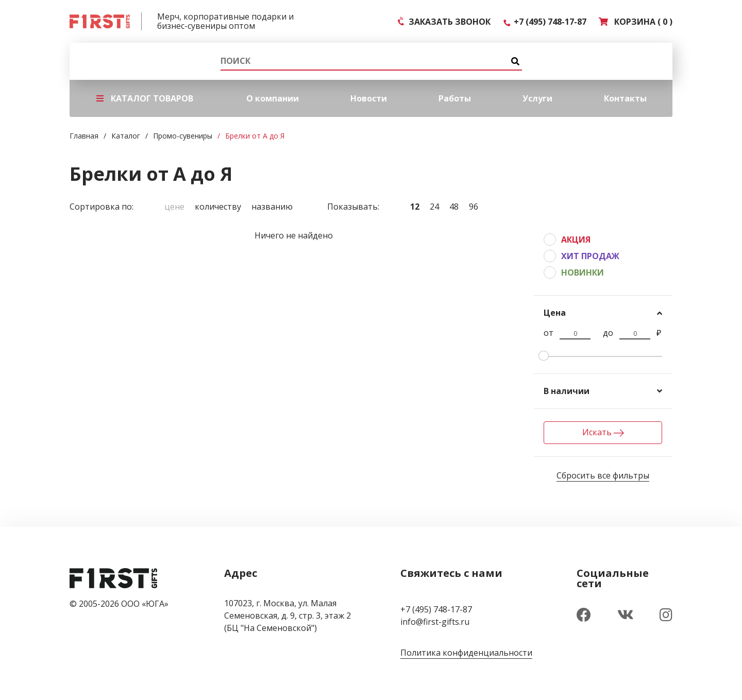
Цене (174, 207)
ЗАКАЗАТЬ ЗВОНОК (444, 22)
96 (474, 207)
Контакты (625, 98)
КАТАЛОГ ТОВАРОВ (145, 98)
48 (454, 207)
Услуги (537, 98)
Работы (455, 98)
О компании (273, 98)
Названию (272, 207)
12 (415, 207)
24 (434, 207)
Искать (603, 432)
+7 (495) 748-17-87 (545, 22)
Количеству (218, 207)
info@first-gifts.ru (435, 622)
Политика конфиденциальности (466, 653)
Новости (369, 98)
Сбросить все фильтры (603, 475)
